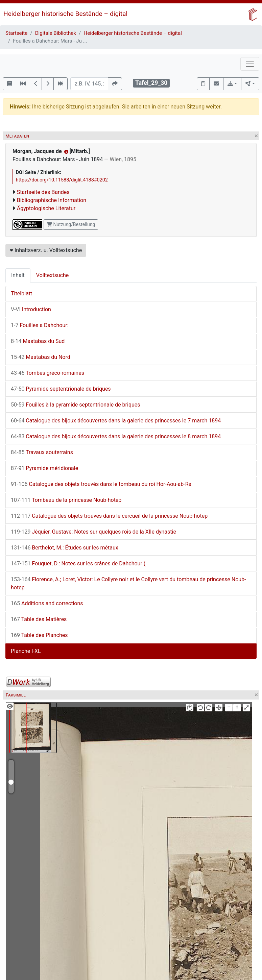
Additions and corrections (47, 603)
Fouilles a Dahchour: (40, 325)
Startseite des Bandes (43, 192)
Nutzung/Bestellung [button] (71, 224)
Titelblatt (21, 293)
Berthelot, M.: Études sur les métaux (65, 548)
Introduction (31, 309)
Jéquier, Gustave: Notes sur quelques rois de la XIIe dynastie (93, 532)
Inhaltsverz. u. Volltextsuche (46, 250)
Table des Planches (39, 635)
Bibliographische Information (52, 200)
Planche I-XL (26, 651)
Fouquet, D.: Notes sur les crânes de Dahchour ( (78, 563)
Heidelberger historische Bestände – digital (65, 14)
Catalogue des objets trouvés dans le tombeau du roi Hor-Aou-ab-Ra (101, 484)
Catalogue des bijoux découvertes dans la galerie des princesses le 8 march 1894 (116, 436)
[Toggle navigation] (250, 64)
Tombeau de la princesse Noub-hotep (66, 500)
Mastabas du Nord (41, 357)
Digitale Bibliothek (56, 33)
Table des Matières (39, 619)
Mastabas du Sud (38, 341)
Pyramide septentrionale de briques (61, 389)
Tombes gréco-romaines (47, 373)
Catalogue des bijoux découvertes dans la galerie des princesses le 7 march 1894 (116, 421)
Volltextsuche (52, 275)
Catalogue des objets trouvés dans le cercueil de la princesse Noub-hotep (109, 516)
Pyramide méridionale (44, 468)
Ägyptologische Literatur (46, 208)
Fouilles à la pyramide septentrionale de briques (76, 405)
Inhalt (18, 275)
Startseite (16, 33)
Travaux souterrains (42, 452)
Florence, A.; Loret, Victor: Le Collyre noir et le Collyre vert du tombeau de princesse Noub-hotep (128, 583)
